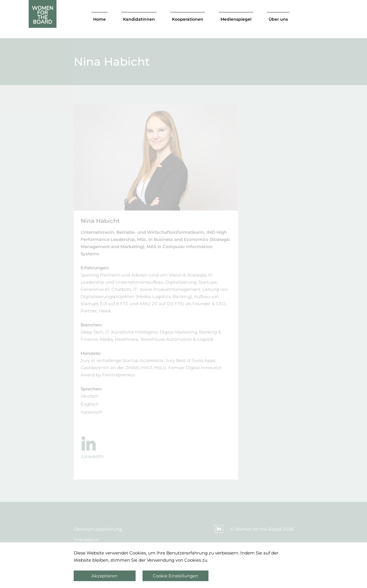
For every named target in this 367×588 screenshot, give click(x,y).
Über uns (278, 19)
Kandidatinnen (139, 19)
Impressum (86, 540)
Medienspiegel (236, 19)
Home (99, 19)
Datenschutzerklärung (98, 529)
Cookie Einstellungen (175, 576)
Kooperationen (188, 19)
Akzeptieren (105, 576)
